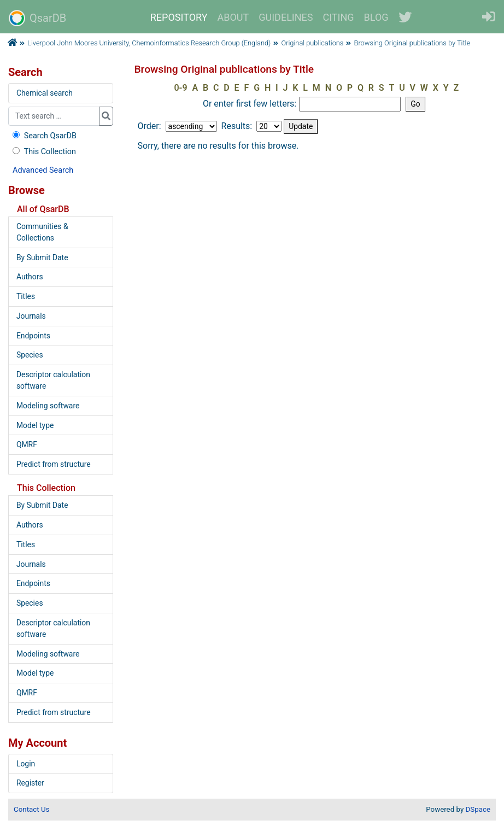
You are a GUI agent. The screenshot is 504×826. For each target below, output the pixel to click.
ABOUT (233, 17)
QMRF (27, 444)
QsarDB (37, 18)
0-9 (180, 88)
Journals (31, 316)
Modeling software (48, 406)
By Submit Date (42, 257)
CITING (339, 17)
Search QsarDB (43, 136)
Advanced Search (43, 170)
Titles (26, 296)
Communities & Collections (42, 232)
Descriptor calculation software (53, 380)
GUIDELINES (286, 17)
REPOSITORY (179, 17)
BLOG (376, 17)
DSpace (478, 809)
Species (30, 355)
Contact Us (31, 809)
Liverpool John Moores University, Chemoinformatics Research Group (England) (149, 43)
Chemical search (45, 93)
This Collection (43, 152)
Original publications (313, 43)
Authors (30, 277)
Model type (35, 425)
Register (30, 783)
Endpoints (33, 336)
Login (26, 764)
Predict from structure (54, 464)
